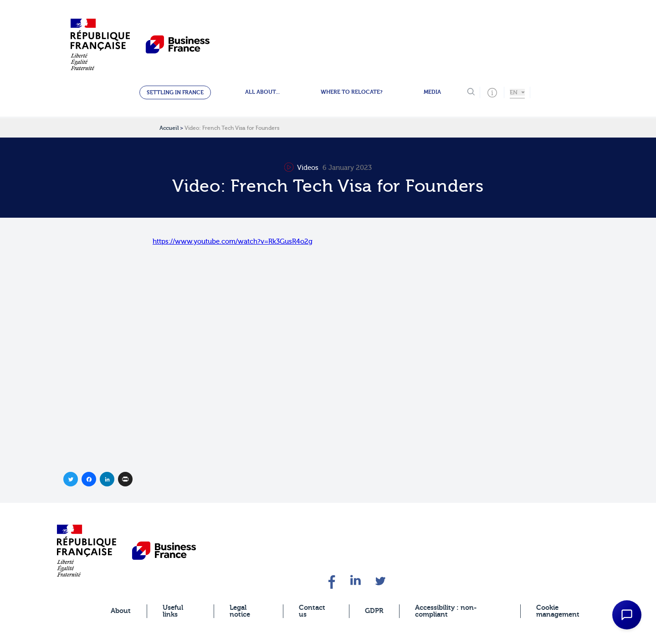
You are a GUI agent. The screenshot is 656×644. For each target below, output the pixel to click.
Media (432, 92)
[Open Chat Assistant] (627, 615)
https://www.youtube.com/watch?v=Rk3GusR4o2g (233, 242)
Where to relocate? (352, 92)
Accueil (169, 128)
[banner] (87, 550)
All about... (262, 92)
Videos (302, 168)
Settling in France (175, 92)
